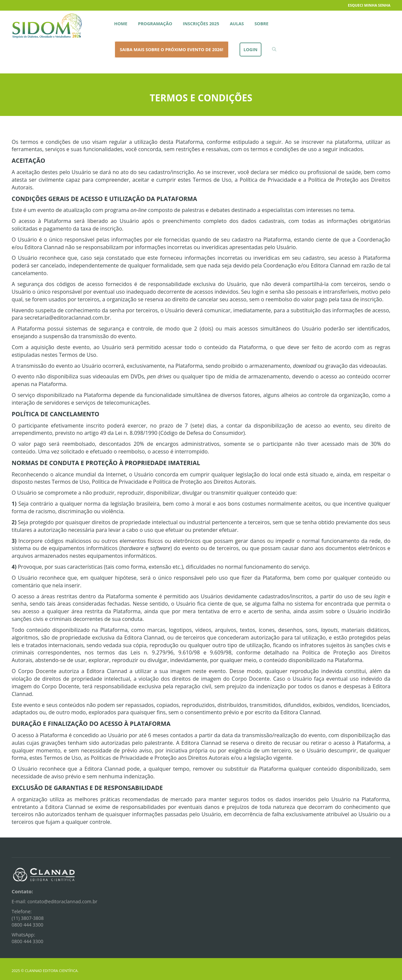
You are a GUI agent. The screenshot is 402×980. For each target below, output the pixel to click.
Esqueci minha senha (369, 5)
